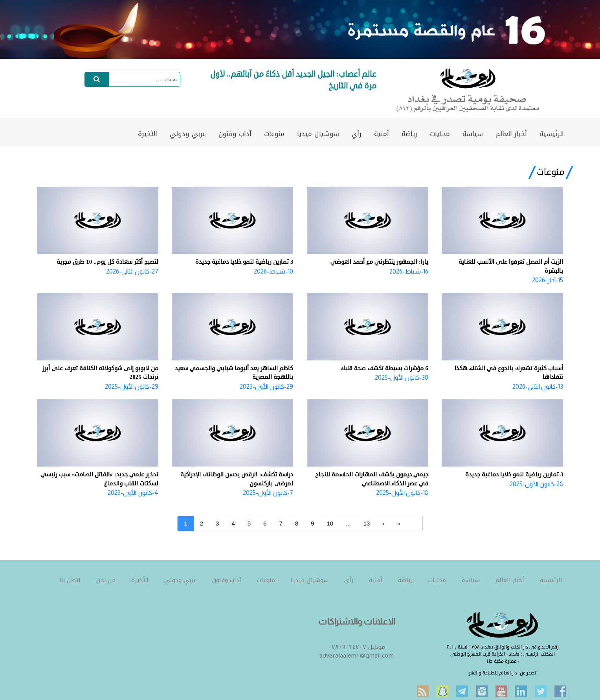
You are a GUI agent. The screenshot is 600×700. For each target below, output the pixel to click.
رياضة (409, 134)
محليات (440, 134)
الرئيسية (552, 134)
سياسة (473, 134)
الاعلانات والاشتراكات (357, 622)
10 (330, 523)
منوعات (274, 134)
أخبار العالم (511, 134)
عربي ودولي (188, 134)
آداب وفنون (235, 134)
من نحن (106, 580)
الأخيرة (148, 134)
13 (367, 523)
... (348, 523)
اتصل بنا (70, 580)
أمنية (382, 134)
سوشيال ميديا (318, 134)
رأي (357, 134)
